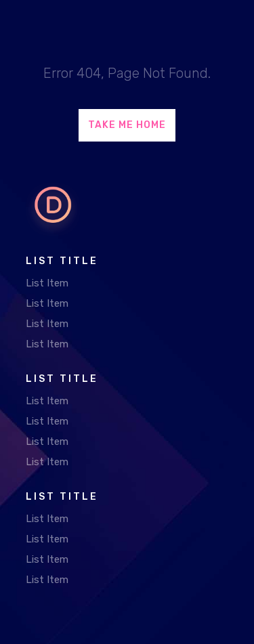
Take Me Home (127, 125)
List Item (47, 283)
